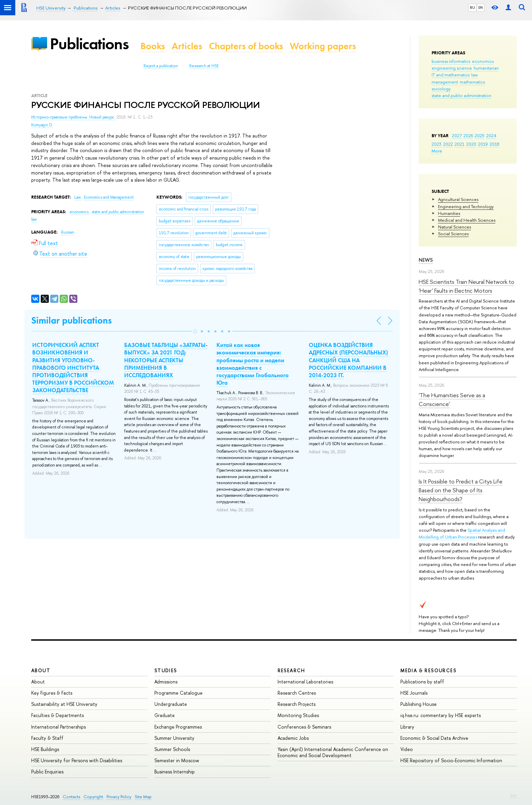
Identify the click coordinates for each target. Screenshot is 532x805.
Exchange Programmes (178, 727)
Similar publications (71, 320)
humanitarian (486, 68)
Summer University (174, 738)
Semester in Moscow (177, 760)
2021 (460, 144)
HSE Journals (414, 693)
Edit (514, 795)
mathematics (472, 82)
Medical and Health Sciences (467, 220)
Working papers (323, 46)
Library (407, 727)
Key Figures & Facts (52, 693)
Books (153, 46)
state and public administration (461, 95)
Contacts (71, 797)
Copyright (93, 797)
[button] (195, 331)
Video (407, 749)
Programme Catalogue (178, 693)
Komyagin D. (42, 125)
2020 (471, 144)
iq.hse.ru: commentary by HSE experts (441, 715)
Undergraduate (171, 704)
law (474, 75)
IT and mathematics (451, 75)
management (445, 82)
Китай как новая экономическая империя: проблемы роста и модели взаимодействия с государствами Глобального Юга (253, 364)
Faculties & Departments (58, 715)
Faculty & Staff (47, 738)
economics (483, 61)
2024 (491, 135)
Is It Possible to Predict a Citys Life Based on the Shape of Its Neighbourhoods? (461, 490)
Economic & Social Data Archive (434, 738)
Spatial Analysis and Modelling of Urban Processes (462, 533)
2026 (468, 135)
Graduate (165, 715)
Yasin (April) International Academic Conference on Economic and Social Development (333, 752)
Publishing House (419, 704)
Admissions (166, 682)
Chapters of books (246, 46)
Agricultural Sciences (458, 199)
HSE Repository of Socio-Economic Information (451, 760)
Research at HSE (204, 66)
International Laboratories (305, 682)
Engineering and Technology (466, 206)
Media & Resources (428, 670)
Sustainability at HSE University (64, 704)
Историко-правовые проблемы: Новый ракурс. (74, 117)
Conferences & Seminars (304, 727)
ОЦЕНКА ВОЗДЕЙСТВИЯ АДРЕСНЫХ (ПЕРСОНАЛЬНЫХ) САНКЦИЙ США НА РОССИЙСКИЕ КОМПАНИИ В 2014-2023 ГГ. (348, 360)
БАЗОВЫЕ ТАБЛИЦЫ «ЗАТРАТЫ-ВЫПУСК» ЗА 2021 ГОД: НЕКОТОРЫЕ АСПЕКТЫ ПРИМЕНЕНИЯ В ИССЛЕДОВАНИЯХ (166, 360)
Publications (89, 44)
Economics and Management (109, 197)
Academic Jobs (293, 738)
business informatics (451, 61)
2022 (448, 144)
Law (78, 197)
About (41, 670)
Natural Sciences (454, 227)
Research (291, 670)
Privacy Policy (119, 797)
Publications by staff (422, 682)
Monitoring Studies (298, 715)
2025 (480, 135)
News (426, 260)
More (437, 151)
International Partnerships (59, 727)
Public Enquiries (47, 772)
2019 (483, 144)
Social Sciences (453, 234)
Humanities (449, 213)
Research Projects (297, 704)
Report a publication (161, 66)
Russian (68, 232)
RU (472, 7)
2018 (495, 144)
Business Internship (175, 772)
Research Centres (297, 693)
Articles (187, 46)
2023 (436, 144)
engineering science (452, 68)
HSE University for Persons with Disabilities (77, 760)
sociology (441, 89)
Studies (166, 670)
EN (481, 7)
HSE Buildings (45, 749)
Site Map (143, 797)
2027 (457, 135)
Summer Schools (172, 749)
